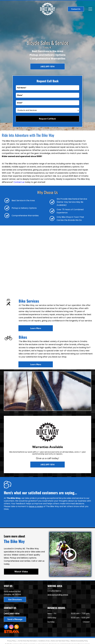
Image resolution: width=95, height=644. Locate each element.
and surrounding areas (58, 595)
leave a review (36, 506)
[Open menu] (90, 9)
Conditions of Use (44, 641)
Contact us (19, 182)
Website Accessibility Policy (79, 641)
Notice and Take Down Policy (60, 641)
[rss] (17, 627)
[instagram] (11, 627)
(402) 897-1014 (12, 614)
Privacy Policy (11, 641)
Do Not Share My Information (28, 641)
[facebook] (6, 627)
